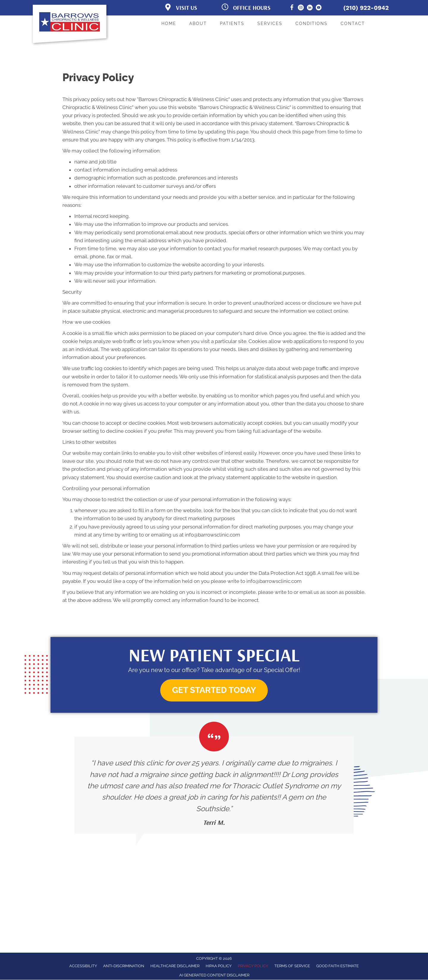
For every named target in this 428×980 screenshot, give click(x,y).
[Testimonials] (214, 785)
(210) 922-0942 (366, 8)
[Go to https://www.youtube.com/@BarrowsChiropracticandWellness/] (319, 8)
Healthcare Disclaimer (175, 966)
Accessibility (83, 966)
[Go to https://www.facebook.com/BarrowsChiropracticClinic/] (292, 8)
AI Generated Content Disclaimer (214, 975)
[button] (214, 690)
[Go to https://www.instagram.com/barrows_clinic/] (301, 8)
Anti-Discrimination (124, 966)
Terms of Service (292, 966)
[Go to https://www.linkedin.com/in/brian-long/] (310, 8)
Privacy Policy (253, 966)
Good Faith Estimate (337, 966)
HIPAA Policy (219, 966)
